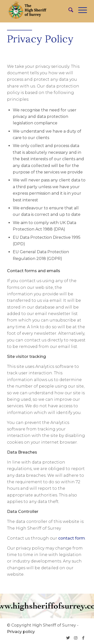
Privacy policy (21, 632)
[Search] (68, 10)
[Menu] (80, 10)
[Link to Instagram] (76, 638)
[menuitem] (68, 10)
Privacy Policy (40, 39)
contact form (72, 538)
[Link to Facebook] (83, 638)
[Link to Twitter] (68, 638)
